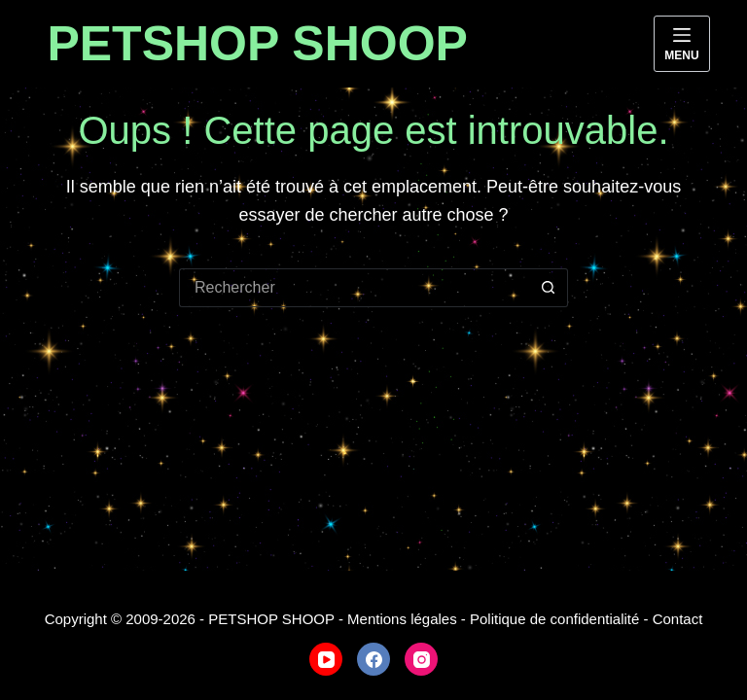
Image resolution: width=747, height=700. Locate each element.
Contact (678, 619)
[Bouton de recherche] (549, 288)
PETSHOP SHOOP (257, 44)
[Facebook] (373, 659)
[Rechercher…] (354, 288)
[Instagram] (421, 659)
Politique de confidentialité (554, 619)
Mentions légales (402, 619)
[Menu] (681, 44)
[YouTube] (326, 659)
